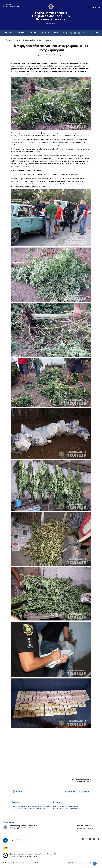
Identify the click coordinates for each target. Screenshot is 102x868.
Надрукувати (19, 791)
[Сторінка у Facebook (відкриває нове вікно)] (67, 33)
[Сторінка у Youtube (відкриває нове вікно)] (75, 33)
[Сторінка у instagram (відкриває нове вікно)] (79, 33)
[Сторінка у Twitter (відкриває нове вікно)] (71, 33)
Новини (17, 40)
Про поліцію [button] (9, 33)
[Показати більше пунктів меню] (64, 33)
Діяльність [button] (21, 33)
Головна (9, 40)
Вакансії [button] (56, 33)
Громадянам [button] (33, 33)
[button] (11, 822)
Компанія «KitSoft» (78, 863)
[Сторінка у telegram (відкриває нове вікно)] (83, 33)
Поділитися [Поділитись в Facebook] (71, 791)
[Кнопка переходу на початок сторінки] (95, 864)
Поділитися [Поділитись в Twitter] (85, 791)
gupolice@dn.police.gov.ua (86, 829)
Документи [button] (45, 33)
